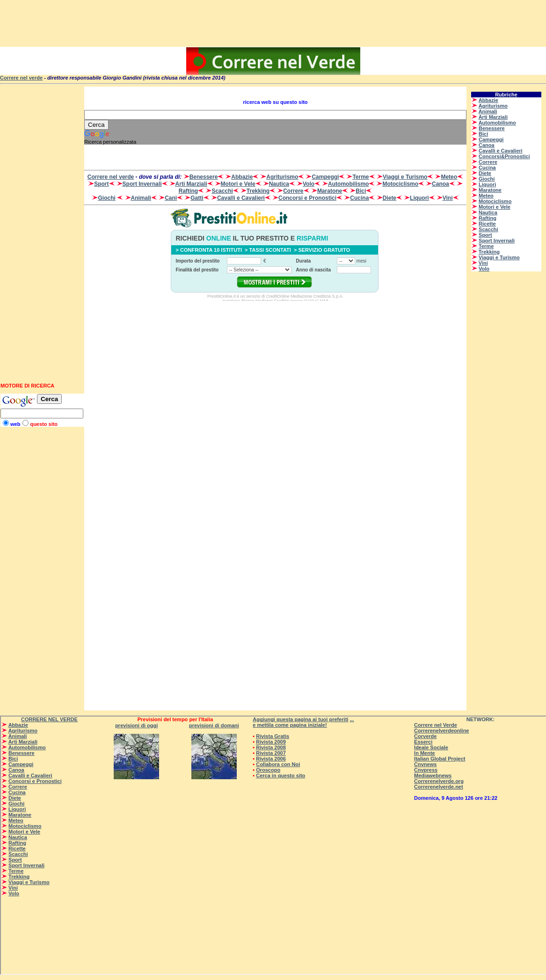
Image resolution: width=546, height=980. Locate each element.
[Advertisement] (273, 23)
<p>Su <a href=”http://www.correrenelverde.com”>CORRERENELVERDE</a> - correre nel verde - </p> (273, 61)
